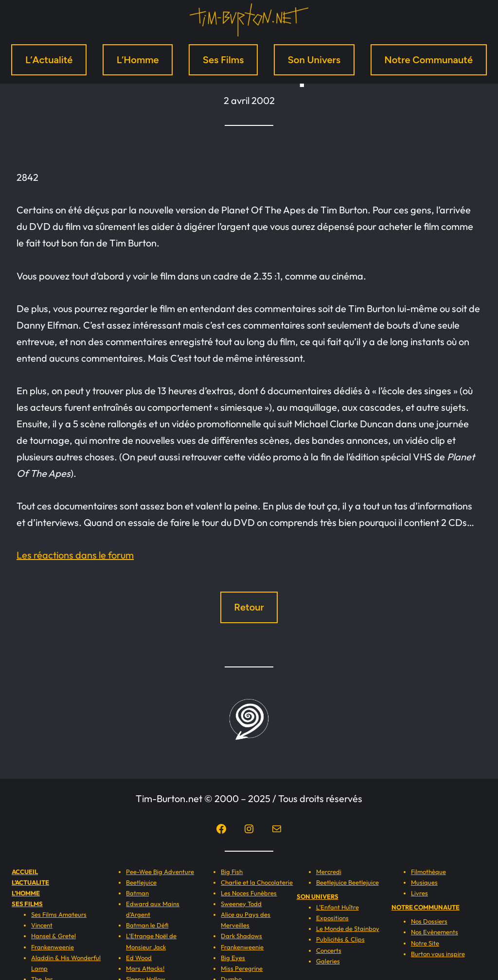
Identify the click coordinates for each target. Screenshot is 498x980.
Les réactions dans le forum (75, 555)
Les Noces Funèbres (249, 893)
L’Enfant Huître (338, 907)
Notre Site (425, 943)
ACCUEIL (25, 872)
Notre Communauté (428, 60)
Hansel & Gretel (53, 936)
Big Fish (232, 872)
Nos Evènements (435, 932)
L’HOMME (26, 893)
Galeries (328, 961)
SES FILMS (27, 904)
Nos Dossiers (429, 921)
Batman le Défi (147, 925)
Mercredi (329, 872)
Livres (419, 893)
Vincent (42, 925)
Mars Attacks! (145, 968)
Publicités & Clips (340, 939)
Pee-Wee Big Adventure (160, 872)
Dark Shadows (241, 936)
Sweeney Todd (241, 904)
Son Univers (314, 60)
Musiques (424, 882)
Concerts (329, 950)
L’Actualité (49, 60)
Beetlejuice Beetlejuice (347, 882)
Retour (249, 607)
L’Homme (138, 60)
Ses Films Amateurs (59, 914)
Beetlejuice (141, 882)
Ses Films (223, 60)
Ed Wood (139, 958)
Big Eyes (233, 958)
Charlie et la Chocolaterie (257, 882)
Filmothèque (428, 872)
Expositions (332, 918)
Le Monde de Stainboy (348, 928)
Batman (137, 893)
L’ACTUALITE (30, 882)
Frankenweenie (53, 947)
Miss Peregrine (242, 968)
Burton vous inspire (438, 954)
